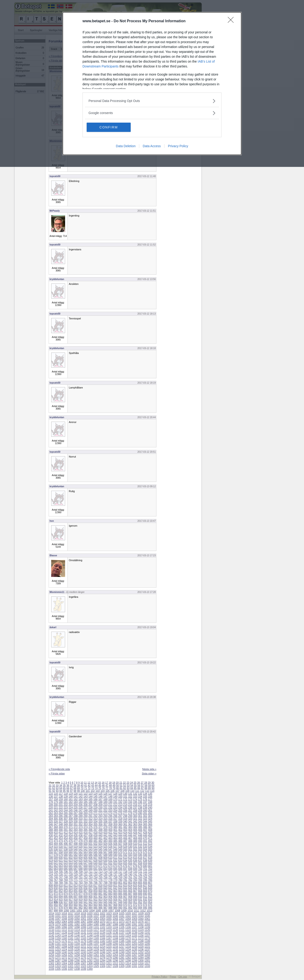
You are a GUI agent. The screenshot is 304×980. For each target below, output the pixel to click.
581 (71, 855)
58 (146, 785)
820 (110, 885)
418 (95, 833)
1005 (98, 910)
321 (135, 819)
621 (61, 860)
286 (66, 816)
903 (105, 897)
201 (61, 805)
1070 (102, 922)
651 (105, 863)
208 (95, 805)
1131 (83, 933)
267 (76, 813)
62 (54, 788)
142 (81, 796)
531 (135, 846)
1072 (115, 922)
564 (90, 852)
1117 (96, 930)
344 (145, 821)
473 (56, 841)
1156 (141, 935)
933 (150, 899)
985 (95, 908)
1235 (134, 949)
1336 (64, 969)
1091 (134, 924)
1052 (90, 919)
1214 (102, 947)
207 (90, 805)
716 (115, 872)
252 (105, 810)
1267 (134, 955)
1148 (90, 935)
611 (115, 858)
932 (145, 899)
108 (122, 791)
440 (100, 835)
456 (76, 838)
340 (125, 821)
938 (71, 902)
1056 (115, 919)
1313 (122, 963)
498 (76, 844)
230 (100, 808)
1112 (64, 930)
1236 (141, 949)
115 (51, 794)
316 (110, 819)
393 (76, 830)
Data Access (152, 146)
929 (130, 899)
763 (140, 877)
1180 (90, 941)
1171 (134, 938)
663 (61, 866)
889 (140, 894)
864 (120, 891)
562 (81, 852)
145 (95, 796)
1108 (141, 927)
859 (95, 891)
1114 (77, 930)
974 (145, 905)
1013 (149, 910)
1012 (143, 910)
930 (135, 899)
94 (61, 791)
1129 (71, 933)
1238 (51, 952)
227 (85, 808)
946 (110, 902)
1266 (128, 955)
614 (130, 858)
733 (95, 874)
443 (115, 835)
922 (95, 899)
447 (135, 835)
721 (140, 872)
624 (76, 860)
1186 (128, 941)
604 (81, 858)
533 (145, 846)
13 (92, 783)
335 (100, 821)
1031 (58, 916)
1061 (147, 919)
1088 (115, 924)
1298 (128, 961)
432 (61, 835)
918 (76, 899)
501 (90, 844)
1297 (122, 961)
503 (100, 844)
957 (61, 905)
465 (120, 838)
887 (130, 894)
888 (135, 894)
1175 (58, 941)
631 (110, 860)
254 (115, 810)
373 (81, 827)
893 (56, 897)
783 (135, 880)
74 (96, 788)
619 (51, 860)
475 (66, 841)
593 (130, 855)
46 (103, 785)
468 (135, 838)
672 (105, 866)
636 (135, 860)
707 (71, 872)
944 (100, 902)
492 (150, 841)
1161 (71, 938)
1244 (90, 952)
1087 (109, 924)
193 (125, 802)
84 (132, 788)
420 (105, 833)
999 (61, 910)
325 (51, 821)
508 (125, 844)
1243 (83, 952)
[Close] (232, 21)
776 (100, 880)
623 (71, 860)
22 (124, 783)
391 (66, 830)
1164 (90, 938)
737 (115, 874)
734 (100, 874)
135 (150, 794)
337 (110, 821)
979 (66, 908)
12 (89, 783)
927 (120, 899)
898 (81, 897)
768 (61, 880)
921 (90, 899)
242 (56, 810)
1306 (77, 963)
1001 (73, 910)
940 (81, 902)
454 (66, 838)
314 (100, 819)
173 (130, 799)
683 (56, 869)
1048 (64, 919)
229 (95, 808)
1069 (96, 922)
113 (147, 791)
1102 (102, 927)
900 (90, 897)
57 (142, 785)
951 (135, 902)
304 (51, 819)
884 (115, 894)
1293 (96, 961)
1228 (90, 949)
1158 (51, 938)
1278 (102, 958)
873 (61, 894)
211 (110, 805)
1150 (102, 935)
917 (71, 899)
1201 (122, 944)
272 (100, 813)
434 (71, 835)
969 (120, 905)
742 (140, 874)
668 (85, 866)
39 (79, 785)
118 (66, 794)
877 (81, 894)
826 (140, 885)
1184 (115, 941)
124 (95, 794)
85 (135, 788)
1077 (147, 922)
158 (56, 799)
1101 (96, 927)
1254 (51, 955)
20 (117, 783)
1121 (122, 930)
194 (130, 802)
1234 (128, 949)
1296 (115, 961)
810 (61, 885)
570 (120, 852)
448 (140, 835)
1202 (128, 944)
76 (103, 788)
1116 (90, 930)
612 (120, 858)
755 (100, 877)
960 (76, 905)
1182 (102, 941)
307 (66, 819)
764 (145, 877)
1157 (147, 935)
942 (90, 902)
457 (81, 838)
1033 (71, 916)
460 (95, 838)
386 (145, 827)
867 (135, 891)
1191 (58, 944)
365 (145, 824)
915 (61, 899)
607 (95, 858)
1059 (134, 919)
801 (120, 883)
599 (56, 858)
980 (71, 908)
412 (66, 833)
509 (130, 844)
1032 (64, 916)
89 (149, 788)
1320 (64, 966)
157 (51, 799)
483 (105, 841)
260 (145, 810)
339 (120, 821)
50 (117, 785)
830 (56, 888)
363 (135, 824)
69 (79, 788)
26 (139, 783)
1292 (90, 961)
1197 (96, 944)
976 (51, 908)
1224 (64, 949)
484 (110, 841)
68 (75, 788)
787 (51, 883)
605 (85, 858)
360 (120, 824)
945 (105, 902)
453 (61, 838)
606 (90, 858)
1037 (96, 916)
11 (85, 783)
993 (135, 908)
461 (100, 838)
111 (137, 791)
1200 (115, 944)
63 (57, 788)
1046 (51, 919)
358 (110, 824)
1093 (147, 924)
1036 (90, 916)
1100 (90, 927)
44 (96, 785)
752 (85, 877)
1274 (77, 958)
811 (66, 885)
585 (90, 855)
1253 (147, 952)
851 (56, 891)
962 (85, 905)
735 (105, 874)
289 (81, 816)
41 (85, 785)
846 (135, 888)
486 (120, 841)
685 (66, 869)
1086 (102, 924)
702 (150, 869)
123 (90, 794)
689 (85, 869)
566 (100, 852)
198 (150, 802)
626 (85, 860)
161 (71, 799)
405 (135, 830)
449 (145, 835)
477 (76, 841)
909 (135, 897)
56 (139, 785)
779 (115, 880)
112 (142, 791)
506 (115, 844)
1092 (141, 924)
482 (100, 841)
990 (120, 908)
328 (66, 821)
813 (76, 885)
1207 (58, 947)
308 (71, 819)
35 (64, 785)
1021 (96, 913)
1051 (83, 919)
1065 (71, 922)
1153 (122, 935)
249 (90, 810)
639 (150, 860)
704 (56, 872)
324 (150, 819)
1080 (64, 924)
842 (115, 888)
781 (125, 880)
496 (66, 844)
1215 (109, 947)
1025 (122, 913)
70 (82, 788)
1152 (115, 935)
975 (150, 905)
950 (130, 902)
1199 (109, 944)
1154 (128, 935)
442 (110, 835)
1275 (83, 958)
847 (140, 888)
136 (51, 796)
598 (51, 858)
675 (120, 866)
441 (105, 835)
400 (110, 830)
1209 (71, 947)
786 (150, 880)
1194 (77, 944)
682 (51, 869)
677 (130, 866)
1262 (102, 955)
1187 (134, 941)
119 (71, 794)
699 (135, 869)
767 (56, 880)
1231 (109, 949)
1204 (141, 944)
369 (61, 827)
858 (90, 891)
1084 (90, 924)
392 (71, 830)
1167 (109, 938)
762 (135, 877)
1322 (77, 966)
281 (145, 813)
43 (93, 785)
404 (130, 830)
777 (105, 880)
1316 (141, 963)
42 (89, 785)
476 (71, 841)
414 (76, 833)
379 (110, 827)
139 (66, 796)
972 (135, 905)
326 (56, 821)
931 (140, 899)
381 (120, 827)
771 (76, 880)
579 (61, 855)
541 (81, 849)
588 (105, 855)
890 (145, 894)
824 (130, 885)
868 (140, 891)
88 (146, 788)
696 (120, 869)
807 (150, 883)
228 (90, 808)
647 (85, 863)
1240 (64, 952)
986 (100, 908)
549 (120, 849)
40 (82, 785)
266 (71, 813)
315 (105, 819)
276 (120, 813)
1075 (134, 922)
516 (61, 846)
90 (153, 788)
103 (98, 791)
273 (105, 813)
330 (76, 821)
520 (81, 846)
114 (152, 791)
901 (95, 897)
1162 (77, 938)
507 (120, 844)
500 (85, 844)
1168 (115, 938)
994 (140, 908)
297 (120, 816)
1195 (83, 944)
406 (140, 830)
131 (130, 794)
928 (125, 899)
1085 (96, 924)
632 (115, 860)
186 (90, 802)
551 (130, 849)
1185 (122, 941)
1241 (71, 952)
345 (150, 821)
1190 (51, 944)
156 (150, 796)
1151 (109, 935)
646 (81, 863)
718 (125, 872)
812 (71, 885)
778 (110, 880)
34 (61, 785)
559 (66, 852)
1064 (64, 922)
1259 (83, 955)
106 (112, 791)
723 (150, 872)
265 (66, 813)
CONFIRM (109, 127)
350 (71, 824)
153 (135, 796)
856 (81, 891)
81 (121, 788)
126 (105, 794)
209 (100, 805)
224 (71, 808)
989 (115, 908)
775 (95, 880)
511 (140, 844)
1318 (51, 966)
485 (115, 841)
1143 (58, 935)
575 (145, 852)
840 (105, 888)
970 (125, 905)
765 (150, 877)
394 (81, 830)
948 (120, 902)
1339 (83, 969)
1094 (51, 927)
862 (110, 891)
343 (140, 821)
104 (103, 791)
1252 (141, 952)
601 (66, 858)
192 (120, 802)
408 (150, 830)
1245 (96, 952)
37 (71, 785)
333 (90, 821)
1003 (85, 910)
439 (95, 835)
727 (66, 874)
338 (115, 821)
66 (68, 788)
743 (145, 874)
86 (139, 788)
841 (110, 888)
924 (105, 899)
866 (130, 891)
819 (105, 885)
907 (125, 897)
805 (140, 883)
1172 (141, 938)
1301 (147, 961)
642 (61, 863)
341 (130, 821)
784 (140, 880)
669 (90, 866)
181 (66, 802)
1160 (64, 938)
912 (150, 897)
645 (76, 863)
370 (66, 827)
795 (90, 883)
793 (81, 883)
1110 (51, 930)
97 (71, 791)
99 (79, 791)
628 (95, 860)
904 (110, 897)
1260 (90, 955)
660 (150, 863)
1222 (51, 949)
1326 (102, 966)
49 (114, 785)
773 (85, 880)
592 (125, 855)
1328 (115, 966)
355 (95, 824)
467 (130, 838)
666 (76, 866)
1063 (58, 922)
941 (85, 902)
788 (56, 883)
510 (135, 844)
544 (95, 849)
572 (130, 852)
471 (150, 838)
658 (140, 863)
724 (51, 874)
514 (51, 846)
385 (140, 827)
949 (125, 902)
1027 (134, 913)
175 (140, 799)
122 (85, 794)
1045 (147, 916)
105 (108, 791)
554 (145, 849)
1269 (147, 955)
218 (145, 805)
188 (100, 802)
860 (100, 891)
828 (150, 885)
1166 (102, 938)
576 (150, 852)
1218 (128, 947)
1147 (83, 935)
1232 (115, 949)
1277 (96, 958)
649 (95, 863)
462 (105, 838)
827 (145, 885)
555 (150, 849)
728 (71, 874)
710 (85, 872)
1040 (115, 916)
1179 (83, 941)
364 (140, 824)
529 (125, 846)
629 (100, 860)
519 (76, 846)
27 (142, 783)
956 (56, 905)
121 (81, 794)
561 (76, 852)
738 (120, 874)
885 (120, 894)
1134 (102, 933)
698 (130, 869)
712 (95, 872)
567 (105, 852)
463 (110, 838)
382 (125, 827)
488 (130, 841)
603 (76, 858)
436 (81, 835)
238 (140, 808)
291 (90, 816)
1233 (122, 949)
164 (85, 799)
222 (61, 808)
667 (81, 866)
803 (130, 883)
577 (51, 855)
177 (150, 799)
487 (125, 841)
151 (125, 796)
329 (71, 821)
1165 (96, 938)
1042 (128, 916)
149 (115, 796)
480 (90, 841)
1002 (79, 910)
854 (71, 891)
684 (61, 869)
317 (115, 819)
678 (135, 866)
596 (145, 855)
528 (120, 846)
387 (150, 827)
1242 (77, 952)
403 (125, 830)
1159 (58, 938)
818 (100, 885)
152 (130, 796)
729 (76, 874)
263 (56, 813)
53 (128, 785)
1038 (102, 916)
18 (110, 783)
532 (140, 846)
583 (81, 855)
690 (90, 869)
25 (135, 783)
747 (61, 877)
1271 (58, 958)
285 (61, 816)
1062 (51, 922)
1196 (90, 944)
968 (115, 905)
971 (130, 905)
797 (100, 883)
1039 (109, 916)
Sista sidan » (149, 773)
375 (90, 827)
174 (135, 799)
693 (105, 869)
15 (99, 783)
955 (51, 905)
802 (125, 883)
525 (105, 846)
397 (95, 830)
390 (61, 830)
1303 (58, 963)
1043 (134, 916)
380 (115, 827)
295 (110, 816)
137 (56, 796)
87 (142, 788)
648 (90, 863)
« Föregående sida (59, 769)
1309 (96, 963)
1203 (134, 944)
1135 (109, 933)
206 (85, 805)
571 (125, 852)
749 (71, 877)
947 (115, 902)
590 (115, 855)
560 (71, 852)
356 (100, 824)
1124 (141, 930)
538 (66, 849)
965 (100, 905)
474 (61, 841)
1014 (51, 913)
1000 (66, 910)
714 (105, 872)
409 (51, 833)
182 (71, 802)
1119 (109, 930)
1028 (141, 913)
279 (135, 813)
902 (100, 897)
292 (95, 816)
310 (81, 819)
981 (76, 908)
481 (95, 841)
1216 (115, 947)
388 (51, 830)
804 (135, 883)
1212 (90, 947)
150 (120, 796)
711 (90, 872)
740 (130, 874)
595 (140, 855)
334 (95, 821)
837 (90, 888)
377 (100, 827)
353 (85, 824)
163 (81, 799)
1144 (64, 935)
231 (105, 808)
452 (56, 838)
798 (105, 883)
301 (140, 816)
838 (95, 888)
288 (76, 816)
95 (64, 791)
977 (56, 908)
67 (71, 788)
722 (145, 872)
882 (105, 894)
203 (71, 805)
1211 (83, 947)
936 (61, 902)
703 (51, 872)
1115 (83, 930)
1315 (134, 963)
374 (85, 827)
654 (120, 863)
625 (81, 860)
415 (81, 833)
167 (100, 799)
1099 (83, 927)
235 (125, 808)
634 (125, 860)
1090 (128, 924)
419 (100, 833)
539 (71, 849)
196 (140, 802)
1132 (90, 933)
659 (145, 863)
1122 (128, 930)
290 (85, 816)
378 (105, 827)
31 (50, 785)
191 (115, 802)
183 (76, 802)
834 (76, 888)
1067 (83, 922)
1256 (64, 955)
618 (150, 858)
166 (95, 799)
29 (149, 783)
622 (66, 860)
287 (71, 816)
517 (66, 846)
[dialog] (152, 84)
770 (71, 880)
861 (105, 891)
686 (71, 869)
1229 (96, 949)
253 (110, 810)
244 (66, 810)
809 (56, 885)
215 (130, 805)
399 (105, 830)
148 (110, 796)
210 (105, 805)
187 (95, 802)
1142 (51, 935)
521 (85, 846)
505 (110, 844)
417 (90, 833)
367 (51, 827)
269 (85, 813)
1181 (96, 941)
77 (107, 788)
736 (110, 874)
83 (128, 788)
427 (140, 833)
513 (150, 844)
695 (115, 869)
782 (130, 880)
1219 (134, 947)
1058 (128, 919)
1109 (147, 927)
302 (145, 816)
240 (150, 808)
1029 (147, 913)
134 (145, 794)
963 (90, 905)
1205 (147, 944)
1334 (51, 969)
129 (120, 794)
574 (140, 852)
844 (125, 888)
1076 (141, 922)
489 (135, 841)
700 (140, 869)
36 (68, 785)
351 (76, 824)
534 (150, 846)
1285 (147, 958)
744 (150, 874)
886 (125, 894)
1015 (58, 913)
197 (145, 802)
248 (85, 810)
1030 (51, 916)
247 (81, 810)
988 (110, 908)
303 (150, 816)
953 (145, 902)
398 (100, 830)
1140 (141, 933)
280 (140, 813)
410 (56, 833)
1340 (90, 969)
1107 (134, 927)
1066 (77, 922)
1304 (64, 963)
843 (120, 888)
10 (82, 783)
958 (66, 905)
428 (145, 833)
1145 (71, 935)
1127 (58, 933)
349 (66, 824)
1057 (122, 919)
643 (66, 863)
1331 (134, 966)
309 (76, 819)
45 (100, 785)
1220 (141, 947)
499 (81, 844)
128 (115, 794)
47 (107, 785)
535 (51, 849)
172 (125, 799)
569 (115, 852)
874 (66, 894)
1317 (147, 963)
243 (61, 810)
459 (90, 838)
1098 (77, 927)
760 (125, 877)
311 (85, 819)
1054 (102, 919)
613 (125, 858)
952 (140, 902)
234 (120, 808)
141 (76, 796)
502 (95, 844)
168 (105, 799)
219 (150, 805)
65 (64, 788)
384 (135, 827)
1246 (102, 952)
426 (135, 833)
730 (81, 874)
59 (149, 785)
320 (130, 819)
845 (130, 888)
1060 (141, 919)
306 (61, 819)
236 (130, 808)
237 (135, 808)
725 (56, 874)
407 (145, 830)
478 (81, 841)
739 (125, 874)
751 (81, 877)
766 (51, 880)
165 (90, 799)
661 (51, 866)
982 (81, 908)
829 (51, 888)
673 (110, 866)
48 (110, 785)
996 (150, 908)
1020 (90, 913)
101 (88, 791)
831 (61, 888)
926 (115, 899)
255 (120, 810)
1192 (64, 944)
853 (66, 891)
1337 (71, 969)
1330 (128, 966)
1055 (109, 919)
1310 (102, 963)
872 (56, 894)
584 (85, 855)
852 (61, 891)
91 (50, 791)
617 (145, 858)
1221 (147, 947)
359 (115, 824)
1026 (128, 913)
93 (57, 791)
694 (110, 869)
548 (115, 849)
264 (61, 813)
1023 (109, 913)
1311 (109, 963)
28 (146, 783)
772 (81, 880)
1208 (64, 947)
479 (85, 841)
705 (61, 872)
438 (90, 835)
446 (130, 835)
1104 (115, 927)
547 (110, 849)
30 (153, 783)
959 (71, 905)
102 (93, 791)
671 (100, 866)
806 (145, 883)
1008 (117, 910)
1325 (96, 966)
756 (105, 877)
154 (140, 796)
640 (51, 863)
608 (100, 858)
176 (145, 799)
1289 (71, 961)
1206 (51, 947)
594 (135, 855)
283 (51, 816)
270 (90, 813)
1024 (115, 913)
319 (125, 819)
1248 (115, 952)
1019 (83, 913)
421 (110, 833)
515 (56, 846)
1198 (102, 944)
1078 (51, 924)
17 (107, 783)
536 (56, 849)
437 (85, 835)
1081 (71, 924)
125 (100, 794)
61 (50, 788)
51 (121, 785)
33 (57, 785)
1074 (128, 922)
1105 (122, 927)
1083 (83, 924)
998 (56, 910)
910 (140, 897)
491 (145, 841)
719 (130, 872)
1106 (128, 927)
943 (95, 902)
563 (85, 852)
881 (100, 894)
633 (120, 860)
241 (51, 810)
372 (76, 827)
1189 (147, 941)
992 (130, 908)
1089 (122, 924)
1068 (90, 922)
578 (56, 855)
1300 (141, 961)
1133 (96, 933)
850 (51, 891)
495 (61, 844)
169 (110, 799)
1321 (71, 966)
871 (51, 894)
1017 (71, 913)
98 (75, 791)
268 (81, 813)
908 (130, 897)
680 (145, 866)
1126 (51, 933)
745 (51, 877)
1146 (77, 935)
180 (61, 802)
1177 (71, 941)
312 (90, 819)
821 (115, 885)
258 (135, 810)
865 (125, 891)
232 (110, 808)
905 (115, 897)
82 (125, 788)
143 (85, 796)
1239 (58, 952)
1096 (64, 927)
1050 (77, 919)
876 (76, 894)
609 (105, 858)
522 (90, 846)
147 (105, 796)
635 (130, 860)
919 (81, 899)
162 (76, 799)
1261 (96, 955)
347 (56, 824)
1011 (136, 910)
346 (51, 824)
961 (81, 905)
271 (95, 813)
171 (120, 799)
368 (56, 827)
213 (120, 805)
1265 (122, 955)
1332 (141, 966)
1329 (122, 966)
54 (132, 785)
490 (140, 841)
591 (120, 855)
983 (85, 908)
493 (51, 844)
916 (66, 899)
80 (117, 788)
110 (132, 791)
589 (110, 855)
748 (66, 877)
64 (61, 788)
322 (140, 819)
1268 (141, 955)
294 (105, 816)
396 (90, 830)
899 (85, 897)
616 (140, 858)
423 (120, 833)
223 (66, 808)
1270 (51, 958)
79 (114, 788)
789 (61, 883)
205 (81, 805)
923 (100, 899)
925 (110, 899)
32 (54, 785)
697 (125, 869)
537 (61, 849)
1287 (58, 961)
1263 (109, 955)
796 (95, 883)
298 (125, 816)
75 (100, 788)
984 (90, 908)
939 (76, 902)
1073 (122, 922)
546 (105, 849)
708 (76, 872)
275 (115, 813)
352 (81, 824)
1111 (58, 930)
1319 (58, 966)
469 (140, 838)
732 (90, 874)
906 (120, 897)
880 (95, 894)
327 (61, 821)
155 (145, 796)
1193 (71, 944)
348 (61, 824)
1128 (64, 933)
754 (95, 877)
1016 (64, 913)
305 (56, 819)
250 (95, 810)
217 (140, 805)
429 (150, 833)
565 (95, 852)
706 (66, 872)
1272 (64, 958)
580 (66, 855)
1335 (58, 969)
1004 (92, 910)
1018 (77, 913)
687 (76, 869)
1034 (77, 916)
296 (115, 816)
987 (105, 908)
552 (135, 849)
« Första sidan (57, 773)
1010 (130, 910)
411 (61, 833)
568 (110, 852)
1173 (147, 938)
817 (95, 885)
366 (150, 824)
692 (100, 869)
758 (115, 877)
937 (66, 902)
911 (145, 897)
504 (105, 844)
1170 (128, 938)
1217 (122, 947)
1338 (77, 969)
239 (145, 808)
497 (71, 844)
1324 (90, 966)
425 (130, 833)
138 (61, 796)
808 (51, 885)
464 (115, 838)
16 (103, 783)
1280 (115, 958)
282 (150, 813)
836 (85, 888)
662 (56, 866)
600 (61, 858)
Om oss (183, 977)
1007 (111, 910)
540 (76, 849)
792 (76, 883)
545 (100, 849)
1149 (96, 935)
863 (115, 891)
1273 (71, 958)
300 (135, 816)
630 (105, 860)
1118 (102, 930)
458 (85, 838)
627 (90, 860)
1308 (90, 963)
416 (85, 833)
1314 (128, 963)
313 (95, 819)
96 (68, 791)
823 (125, 885)
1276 (90, 958)
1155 (134, 935)
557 (56, 852)
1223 (58, 949)
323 (145, 819)
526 (110, 846)
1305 (71, 963)
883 (110, 894)
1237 (147, 949)
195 (135, 802)
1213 (96, 947)
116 (56, 794)
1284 (141, 958)
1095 (58, 927)
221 (56, 808)
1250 (128, 952)
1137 (122, 933)
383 (130, 827)
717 (120, 872)
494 (56, 844)
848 (145, 888)
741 (135, 874)
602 (71, 858)
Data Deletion (126, 146)
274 (110, 813)
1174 (51, 941)
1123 (134, 930)
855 (76, 891)
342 (135, 821)
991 (125, 908)
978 (61, 908)
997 (51, 910)
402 (120, 830)
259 (140, 810)
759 (120, 877)
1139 (134, 933)
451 (51, 838)
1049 (71, 919)
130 (125, 794)
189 (105, 802)
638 (145, 860)
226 (81, 808)
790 (66, 883)
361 (125, 824)
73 (93, 788)
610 (110, 858)
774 (90, 880)
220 (51, 808)
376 (95, 827)
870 (150, 891)
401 (115, 830)
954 (150, 902)
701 (145, 869)
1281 (122, 958)
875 (71, 894)
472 (51, 841)
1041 (122, 916)
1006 (105, 910)
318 (120, 819)
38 (75, 785)
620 (56, 860)
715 (110, 872)
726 (61, 874)
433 (66, 835)
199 (51, 805)
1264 (115, 955)
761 (130, 877)
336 (105, 821)
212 (115, 805)
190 (110, 802)
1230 (102, 949)
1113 (71, 930)
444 (120, 835)
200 (56, 805)
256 (125, 810)
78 (110, 788)
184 (81, 802)
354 (90, 824)
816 (90, 885)
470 (145, 838)
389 (56, 830)
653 (115, 863)
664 (66, 866)
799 (110, 883)
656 (130, 863)
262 (51, 813)
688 (81, 869)
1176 (64, 941)
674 (115, 866)
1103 (109, 927)
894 (61, 897)
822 (120, 885)
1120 (115, 930)
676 (125, 866)
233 (115, 808)
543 (90, 849)
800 (115, 883)
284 (56, 816)
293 (100, 816)
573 (135, 852)
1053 (96, 919)
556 (51, 852)
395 (85, 830)
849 (150, 888)
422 (115, 833)
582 (76, 855)
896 (71, 897)
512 (145, 844)
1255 (58, 955)
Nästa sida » (149, 769)
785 (145, 880)
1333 (147, 966)
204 (76, 805)
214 (125, 805)
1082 (77, 924)
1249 (122, 952)
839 (100, 888)
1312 (115, 963)
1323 (83, 966)
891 (150, 894)
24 (131, 783)
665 (71, 866)
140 (71, 796)
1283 (134, 958)
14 (96, 783)
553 (140, 849)
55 (135, 785)
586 (95, 855)
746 (56, 877)
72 (89, 788)
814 (81, 885)
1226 (77, 949)
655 (125, 863)
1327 (109, 966)
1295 (109, 961)
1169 (122, 938)
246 (76, 810)
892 (51, 897)
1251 (134, 952)
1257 (71, 955)
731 (85, 874)
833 (71, 888)
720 (135, 872)
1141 (147, 933)
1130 (77, 933)
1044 (141, 916)
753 (90, 877)
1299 (134, 961)
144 (90, 796)
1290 (77, 961)
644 (71, 863)
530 (130, 846)
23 (128, 783)
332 (85, 821)
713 (100, 872)
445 (125, 835)
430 (51, 835)
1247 (109, 952)
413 (71, 833)
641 (56, 863)
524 (100, 846)
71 (85, 788)
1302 (51, 963)
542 (85, 849)
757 (110, 877)
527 (115, 846)
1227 (83, 949)
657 (135, 863)
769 (66, 880)
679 (140, 866)
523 (95, 846)
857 (85, 891)
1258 (77, 955)
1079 (58, 924)
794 (85, 883)
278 (130, 813)
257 (130, 810)
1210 (77, 947)
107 (117, 791)
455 (71, 838)
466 (125, 838)
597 (150, 855)
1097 (71, 927)
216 (135, 805)
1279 (109, 958)
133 (140, 794)
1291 (83, 961)
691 (95, 869)
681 (150, 866)
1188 (141, 941)
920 (85, 899)
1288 (64, 961)
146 (100, 796)
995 (145, 908)
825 (135, 885)
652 (110, 863)
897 (76, 897)
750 (76, 877)
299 (130, 816)
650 (100, 863)
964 (95, 905)
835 (81, 888)
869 (145, 891)
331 (81, 821)
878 (85, 894)
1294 (102, 961)
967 (110, 905)
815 (85, 885)
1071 (109, 922)
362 (130, 824)
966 (105, 905)
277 (125, 813)
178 (51, 802)
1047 (58, 919)
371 (71, 827)
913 (51, 899)
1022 (102, 913)
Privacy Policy (178, 146)
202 (66, 805)
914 (56, 899)
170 (115, 799)
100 (83, 791)
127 (110, 794)
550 (125, 849)
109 (127, 791)
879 (90, 894)
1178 (77, 941)
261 (150, 810)
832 (66, 888)
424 (125, 833)
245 (71, 810)
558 (61, 852)
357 (105, 824)
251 (100, 810)
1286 (51, 961)
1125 (147, 930)
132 (135, 794)
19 (114, 783)
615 (135, 858)
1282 (128, 958)
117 (61, 794)
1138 (128, 933)
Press (173, 977)
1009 (124, 910)
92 (54, 791)
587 (100, 855)
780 (120, 880)
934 (51, 902)
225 (76, 808)
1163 (83, 938)
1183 (109, 941)
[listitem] (152, 101)
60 (153, 785)
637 (140, 860)
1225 (71, 949)
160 (66, 799)
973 (140, 905)
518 (71, 846)
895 (66, 897)
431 (56, 835)
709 (81, 872)
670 (95, 866)
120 (76, 794)
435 (76, 835)
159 (61, 799)
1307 (83, 963)
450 (150, 835)
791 (71, 883)
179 (56, 802)
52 (125, 785)
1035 (83, 916)
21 (121, 783)
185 (85, 802)
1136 (115, 933)
